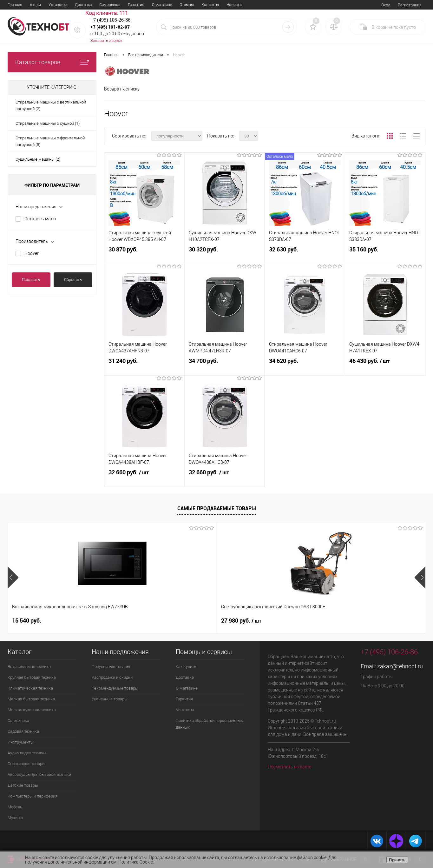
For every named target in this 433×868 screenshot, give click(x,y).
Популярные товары (111, 667)
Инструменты (21, 742)
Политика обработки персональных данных (209, 724)
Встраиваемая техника (29, 667)
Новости (234, 5)
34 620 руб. (305, 366)
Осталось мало (40, 219)
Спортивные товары (26, 764)
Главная (15, 5)
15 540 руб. (27, 621)
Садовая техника (23, 731)
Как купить (186, 667)
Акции (35, 5)
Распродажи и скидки (112, 677)
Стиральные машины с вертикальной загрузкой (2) (51, 105)
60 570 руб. (236, 621)
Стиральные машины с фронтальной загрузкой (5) (50, 141)
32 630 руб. (305, 255)
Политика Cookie (136, 862)
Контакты (210, 5)
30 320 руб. (225, 255)
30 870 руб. (144, 255)
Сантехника (18, 721)
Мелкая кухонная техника (32, 710)
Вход (386, 5)
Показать (31, 280)
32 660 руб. (144, 478)
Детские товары (23, 785)
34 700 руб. (225, 366)
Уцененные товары (110, 699)
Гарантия (136, 5)
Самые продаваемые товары (217, 509)
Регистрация (410, 5)
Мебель (15, 807)
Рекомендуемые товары (115, 688)
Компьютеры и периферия (33, 796)
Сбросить (73, 280)
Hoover (32, 253)
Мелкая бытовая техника (31, 699)
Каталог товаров (52, 62)
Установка (58, 5)
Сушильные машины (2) (38, 159)
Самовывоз (110, 5)
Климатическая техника (30, 688)
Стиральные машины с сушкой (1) (48, 123)
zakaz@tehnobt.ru (400, 666)
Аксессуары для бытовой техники (39, 775)
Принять (397, 860)
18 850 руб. (340, 621)
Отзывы (187, 5)
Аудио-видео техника (27, 753)
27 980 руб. (137, 621)
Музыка (15, 818)
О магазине (162, 5)
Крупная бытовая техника (32, 677)
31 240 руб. (144, 366)
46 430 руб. (385, 366)
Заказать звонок (106, 40)
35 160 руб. (385, 255)
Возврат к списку (122, 89)
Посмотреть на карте (289, 767)
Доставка (83, 5)
